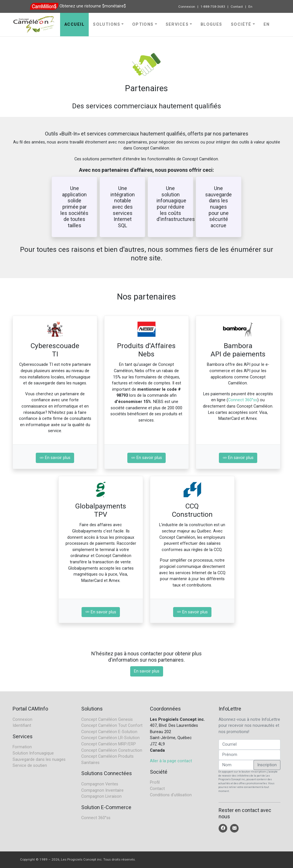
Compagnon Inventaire (102, 790)
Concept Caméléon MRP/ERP (109, 744)
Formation (22, 747)
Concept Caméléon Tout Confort (112, 726)
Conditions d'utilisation (171, 795)
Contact (237, 7)
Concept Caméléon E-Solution (109, 732)
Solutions (107, 24)
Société (241, 24)
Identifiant (22, 726)
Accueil (74, 24)
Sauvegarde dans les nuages (39, 760)
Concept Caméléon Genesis (107, 720)
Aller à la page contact (171, 761)
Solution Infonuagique (33, 753)
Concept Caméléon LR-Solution (110, 738)
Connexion (187, 7)
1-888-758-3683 (213, 7)
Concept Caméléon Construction (112, 750)
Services (177, 24)
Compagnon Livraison (101, 796)
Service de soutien (30, 766)
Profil (155, 782)
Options (143, 24)
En (250, 7)
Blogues (211, 24)
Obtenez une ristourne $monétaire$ (93, 6)
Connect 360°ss (243, 400)
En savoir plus (55, 458)
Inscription (267, 765)
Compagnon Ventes (100, 784)
